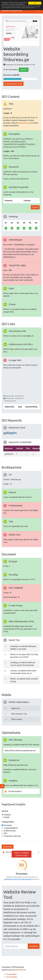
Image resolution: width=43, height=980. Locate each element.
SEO (6, 833)
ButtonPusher (21, 970)
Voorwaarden (12, 977)
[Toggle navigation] (38, 10)
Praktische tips (10, 831)
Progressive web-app (12, 836)
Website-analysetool (12, 10)
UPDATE (24, 70)
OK (35, 3)
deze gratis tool (24, 123)
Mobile (7, 817)
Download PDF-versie (13, 84)
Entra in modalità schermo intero (22, 854)
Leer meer (38, 8)
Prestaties (8, 825)
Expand (35, 207)
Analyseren (8, 847)
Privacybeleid (11, 974)
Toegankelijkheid (11, 828)
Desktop (7, 815)
